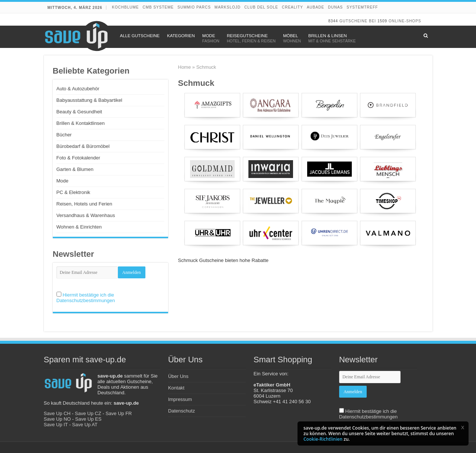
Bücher (64, 135)
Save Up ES (88, 419)
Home (185, 67)
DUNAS (335, 7)
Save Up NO (57, 419)
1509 (382, 21)
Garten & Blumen (75, 169)
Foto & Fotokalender (78, 158)
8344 (333, 21)
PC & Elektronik (73, 192)
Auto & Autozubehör (78, 89)
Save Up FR (119, 413)
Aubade (316, 7)
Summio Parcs (194, 7)
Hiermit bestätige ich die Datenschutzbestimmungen (86, 298)
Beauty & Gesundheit (79, 112)
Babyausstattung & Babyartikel (89, 100)
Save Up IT (56, 425)
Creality (292, 7)
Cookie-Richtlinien (323, 439)
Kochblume (125, 7)
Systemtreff (362, 7)
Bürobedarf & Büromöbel (83, 146)
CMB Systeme (158, 7)
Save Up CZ (88, 413)
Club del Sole (261, 7)
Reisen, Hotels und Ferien (84, 204)
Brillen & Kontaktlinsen (81, 123)
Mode (63, 181)
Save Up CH (57, 413)
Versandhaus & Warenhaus (86, 215)
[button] (463, 427)
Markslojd (228, 7)
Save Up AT (85, 425)
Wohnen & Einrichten (79, 227)
